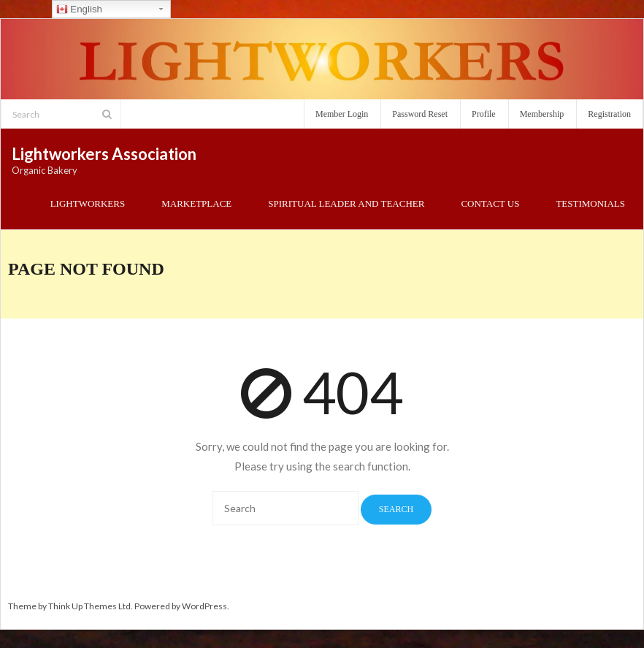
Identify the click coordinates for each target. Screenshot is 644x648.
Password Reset (420, 114)
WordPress (204, 606)
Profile (484, 114)
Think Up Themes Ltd (89, 606)
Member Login (342, 114)
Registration (609, 114)
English (79, 9)
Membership (542, 114)
